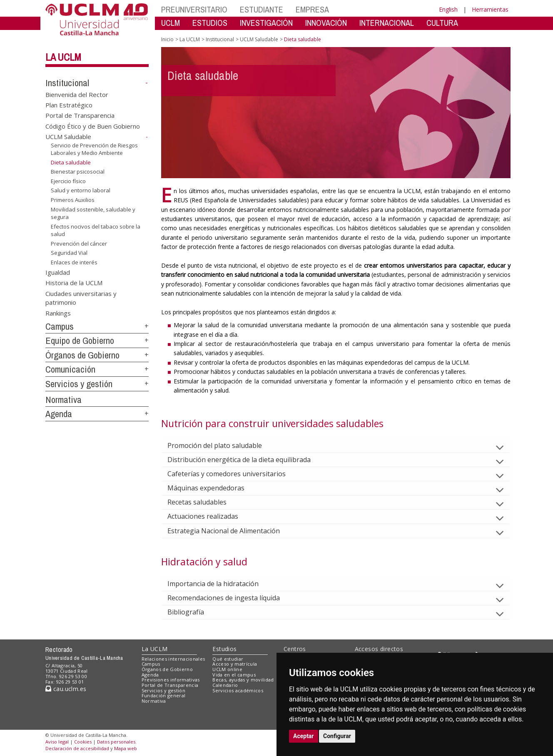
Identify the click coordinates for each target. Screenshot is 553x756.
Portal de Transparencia (80, 115)
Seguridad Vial (69, 253)
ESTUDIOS (210, 23)
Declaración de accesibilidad (77, 748)
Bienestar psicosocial (78, 172)
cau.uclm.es (66, 689)
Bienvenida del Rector (77, 94)
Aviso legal (57, 742)
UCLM (171, 23)
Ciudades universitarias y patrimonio (81, 297)
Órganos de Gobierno (82, 355)
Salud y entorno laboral (81, 190)
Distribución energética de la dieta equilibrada (246, 460)
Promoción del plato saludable (221, 445)
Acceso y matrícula (235, 664)
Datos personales (116, 742)
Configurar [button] (337, 736)
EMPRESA (312, 9)
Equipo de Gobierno (80, 341)
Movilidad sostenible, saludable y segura (93, 213)
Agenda (59, 414)
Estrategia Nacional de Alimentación (230, 531)
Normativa (64, 400)
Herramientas (490, 9)
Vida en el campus (234, 675)
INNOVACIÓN (326, 23)
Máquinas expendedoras (213, 488)
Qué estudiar (228, 659)
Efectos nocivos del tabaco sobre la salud (96, 230)
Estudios (224, 649)
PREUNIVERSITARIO (194, 9)
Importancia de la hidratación (220, 584)
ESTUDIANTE (262, 9)
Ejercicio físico (68, 181)
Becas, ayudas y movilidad (243, 680)
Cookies (83, 742)
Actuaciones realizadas (209, 516)
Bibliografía (192, 612)
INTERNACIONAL (387, 23)
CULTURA (442, 23)
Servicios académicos (238, 690)
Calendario (225, 685)
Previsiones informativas (171, 680)
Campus (60, 326)
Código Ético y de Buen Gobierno (93, 126)
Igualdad (58, 272)
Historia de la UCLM (74, 283)
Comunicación (70, 369)
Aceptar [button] (304, 736)
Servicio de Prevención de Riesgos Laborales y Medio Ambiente (94, 149)
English (448, 9)
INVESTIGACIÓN (266, 23)
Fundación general (164, 695)
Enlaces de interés (74, 262)
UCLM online (227, 669)
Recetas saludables (204, 502)
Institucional (67, 83)
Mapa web (126, 748)
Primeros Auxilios (73, 200)
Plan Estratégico (69, 105)
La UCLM (63, 57)
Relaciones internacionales (173, 659)
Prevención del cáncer (79, 244)
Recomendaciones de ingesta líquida (230, 598)
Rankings (58, 313)
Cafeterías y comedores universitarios (233, 474)
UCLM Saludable (68, 137)
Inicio (167, 39)
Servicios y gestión (79, 384)
